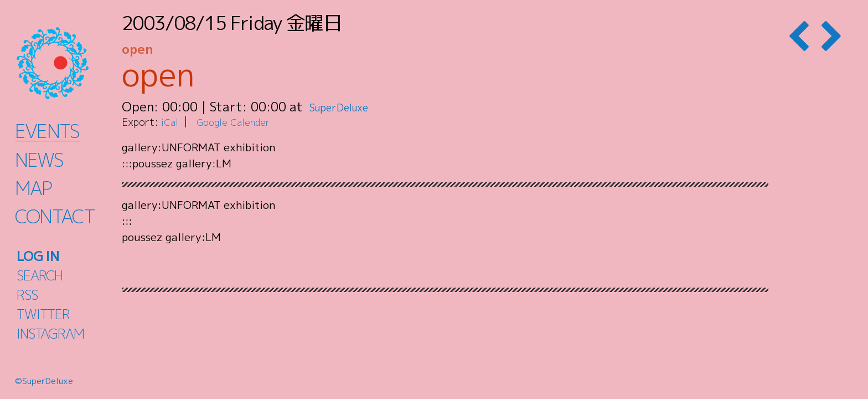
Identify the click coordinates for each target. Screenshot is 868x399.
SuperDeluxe (347, 106)
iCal (170, 122)
